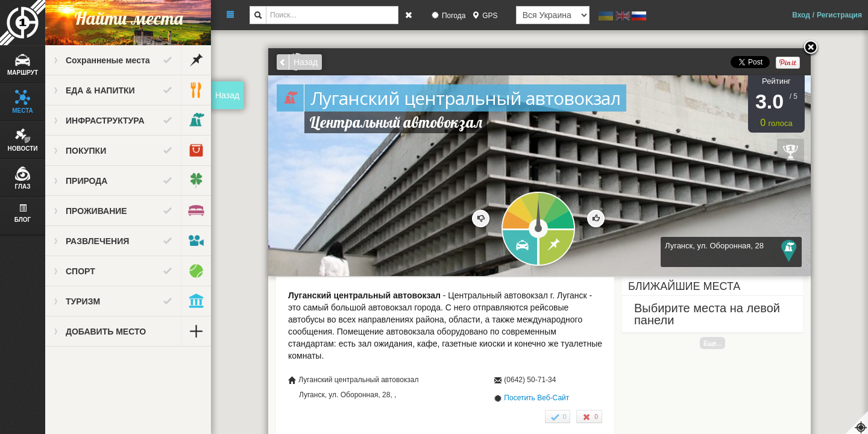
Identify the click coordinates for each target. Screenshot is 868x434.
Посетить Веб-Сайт (536, 398)
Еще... (712, 343)
